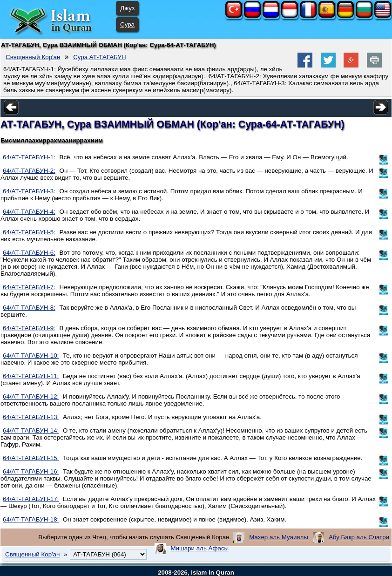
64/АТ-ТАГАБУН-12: (31, 396)
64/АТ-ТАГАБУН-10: (31, 356)
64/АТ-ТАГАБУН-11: (31, 376)
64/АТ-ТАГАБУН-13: (31, 417)
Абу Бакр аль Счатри (359, 537)
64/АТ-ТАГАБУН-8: (29, 308)
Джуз (127, 8)
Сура (127, 24)
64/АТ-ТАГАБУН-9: (29, 328)
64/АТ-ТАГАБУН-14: (31, 430)
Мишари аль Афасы (199, 548)
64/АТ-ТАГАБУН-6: (29, 253)
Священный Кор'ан (33, 57)
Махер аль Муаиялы (279, 537)
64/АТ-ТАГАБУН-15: (31, 458)
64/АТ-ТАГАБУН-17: (31, 499)
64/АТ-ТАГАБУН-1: (29, 157)
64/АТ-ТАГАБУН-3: (29, 191)
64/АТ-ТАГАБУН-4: (29, 212)
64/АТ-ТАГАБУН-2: (29, 171)
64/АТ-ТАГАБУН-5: (29, 232)
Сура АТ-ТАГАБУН (99, 57)
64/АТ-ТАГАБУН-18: (31, 519)
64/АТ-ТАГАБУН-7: (29, 287)
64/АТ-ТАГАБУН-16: (31, 471)
